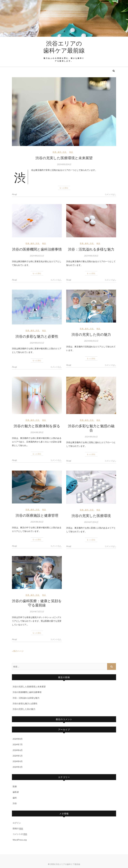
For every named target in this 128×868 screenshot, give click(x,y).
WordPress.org (20, 840)
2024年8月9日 (37, 432)
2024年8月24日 (64, 164)
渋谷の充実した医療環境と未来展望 (64, 158)
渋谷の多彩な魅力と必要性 (37, 336)
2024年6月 (18, 750)
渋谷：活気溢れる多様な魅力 (91, 249)
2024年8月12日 (91, 341)
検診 (71, 152)
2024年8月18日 (91, 256)
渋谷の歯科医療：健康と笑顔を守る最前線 (37, 603)
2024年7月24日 (91, 522)
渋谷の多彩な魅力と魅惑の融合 (91, 428)
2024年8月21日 (37, 256)
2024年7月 (18, 744)
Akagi (14, 194)
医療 (55, 152)
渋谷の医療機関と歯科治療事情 (37, 249)
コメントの (20, 834)
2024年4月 (18, 761)
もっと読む (64, 188)
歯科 (60, 152)
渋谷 (65, 152)
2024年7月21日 (37, 612)
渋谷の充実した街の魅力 (91, 334)
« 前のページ (18, 651)
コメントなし (110, 194)
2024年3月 (18, 767)
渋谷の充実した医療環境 (91, 516)
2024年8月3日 (37, 522)
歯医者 (16, 792)
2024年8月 (18, 739)
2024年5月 (18, 756)
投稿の (18, 828)
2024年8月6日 (91, 437)
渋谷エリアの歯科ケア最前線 (64, 47)
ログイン (17, 823)
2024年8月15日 (37, 343)
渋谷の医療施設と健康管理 (37, 515)
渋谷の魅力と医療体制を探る (37, 426)
